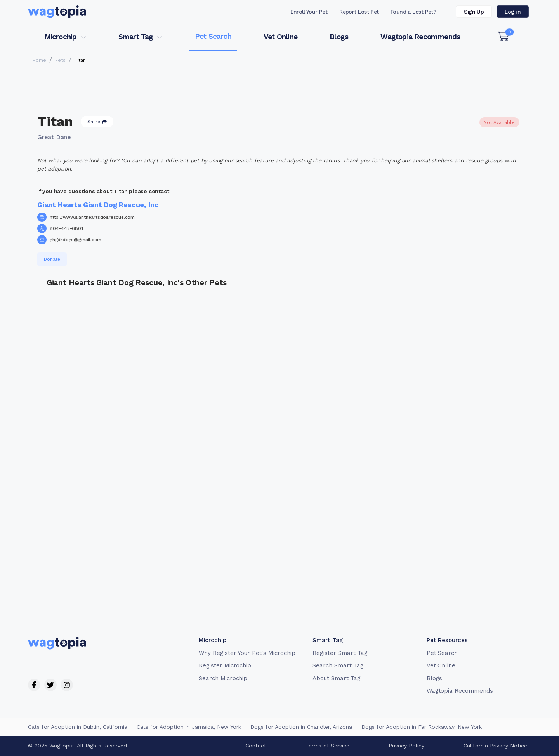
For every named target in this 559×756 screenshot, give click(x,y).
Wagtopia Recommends (420, 37)
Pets (60, 60)
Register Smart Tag (340, 653)
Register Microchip (225, 665)
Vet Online (280, 37)
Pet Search (213, 36)
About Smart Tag (336, 678)
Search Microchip (223, 678)
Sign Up (474, 12)
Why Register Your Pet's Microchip (247, 653)
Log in (513, 12)
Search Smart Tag (338, 665)
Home (39, 60)
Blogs (339, 37)
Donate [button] (52, 259)
